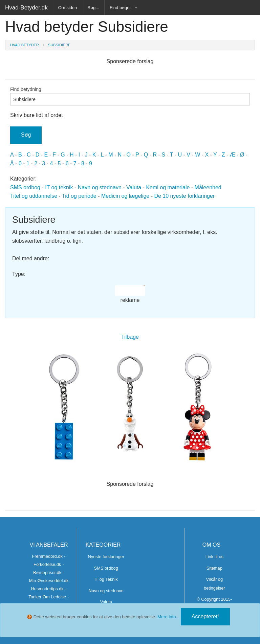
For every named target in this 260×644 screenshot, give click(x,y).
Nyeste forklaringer (106, 557)
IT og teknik (59, 187)
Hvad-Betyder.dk (26, 8)
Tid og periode (79, 196)
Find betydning (130, 96)
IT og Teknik (106, 579)
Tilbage (130, 337)
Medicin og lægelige (125, 196)
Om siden (68, 8)
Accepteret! (205, 616)
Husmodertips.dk (47, 589)
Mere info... (168, 617)
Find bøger (120, 8)
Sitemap (214, 568)
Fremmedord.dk (47, 556)
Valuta (134, 187)
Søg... (93, 8)
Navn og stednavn (100, 187)
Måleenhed (208, 187)
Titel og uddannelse (34, 196)
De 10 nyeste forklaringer (184, 196)
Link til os (214, 557)
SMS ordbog (25, 187)
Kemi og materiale (168, 187)
